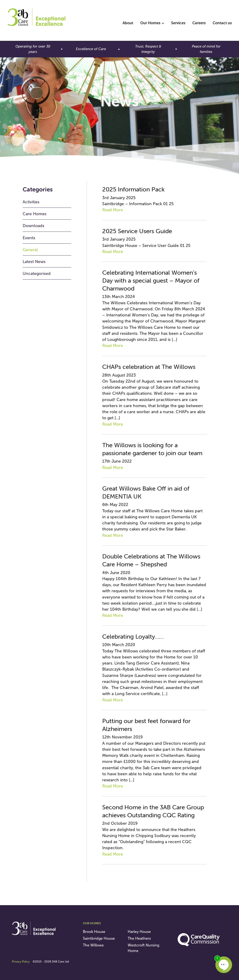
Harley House (139, 932)
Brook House (94, 932)
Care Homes (35, 214)
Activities (31, 202)
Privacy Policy (21, 962)
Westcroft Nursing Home (143, 948)
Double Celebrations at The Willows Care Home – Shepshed (151, 560)
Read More (113, 210)
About (128, 23)
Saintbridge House (99, 938)
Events (29, 238)
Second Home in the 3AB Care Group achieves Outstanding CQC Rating (153, 811)
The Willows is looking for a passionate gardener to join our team (152, 449)
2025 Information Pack (133, 189)
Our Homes (150, 23)
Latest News (34, 262)
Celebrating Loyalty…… (133, 637)
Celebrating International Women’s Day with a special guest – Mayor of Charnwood (151, 280)
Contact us (222, 23)
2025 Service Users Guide (137, 231)
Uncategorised (37, 274)
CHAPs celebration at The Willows (149, 367)
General (30, 250)
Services (178, 23)
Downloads (33, 226)
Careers (199, 23)
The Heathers (139, 938)
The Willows (93, 945)
